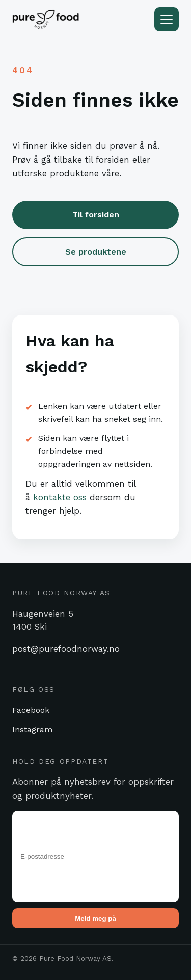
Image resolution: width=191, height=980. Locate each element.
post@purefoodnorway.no (66, 649)
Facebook (31, 710)
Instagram (32, 729)
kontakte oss (60, 497)
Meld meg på (95, 918)
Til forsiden (96, 215)
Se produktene (96, 252)
